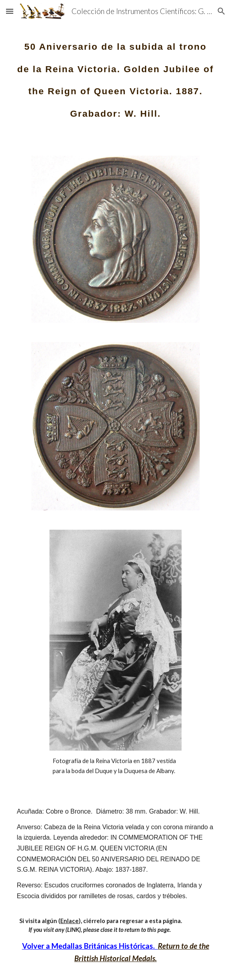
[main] (115, 76)
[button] (10, 11)
